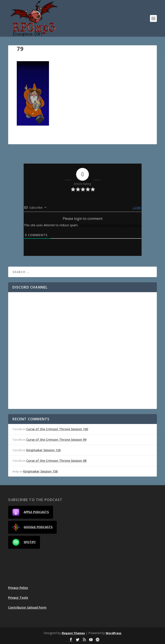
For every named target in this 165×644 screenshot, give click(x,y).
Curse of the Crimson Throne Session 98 (56, 461)
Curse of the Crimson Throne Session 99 (56, 440)
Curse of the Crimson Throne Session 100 (57, 429)
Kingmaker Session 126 (43, 450)
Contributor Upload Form (27, 607)
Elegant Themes (73, 633)
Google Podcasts (32, 527)
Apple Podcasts (31, 512)
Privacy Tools (18, 598)
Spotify (24, 542)
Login (137, 207)
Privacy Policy (18, 588)
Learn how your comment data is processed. (110, 225)
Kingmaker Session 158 (40, 471)
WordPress (114, 633)
